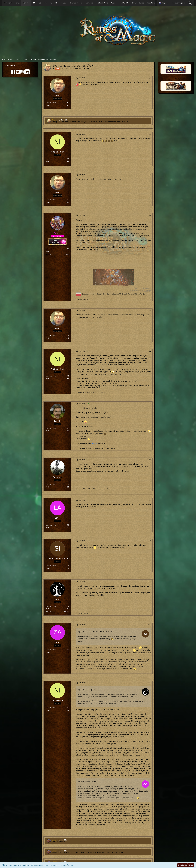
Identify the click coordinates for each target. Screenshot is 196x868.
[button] (78, 3)
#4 (150, 215)
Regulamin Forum (89, 294)
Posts (48, 105)
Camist (81, 356)
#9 (150, 500)
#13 (150, 683)
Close (191, 865)
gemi (90, 659)
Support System (113, 294)
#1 (150, 78)
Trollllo (94, 444)
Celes (87, 84)
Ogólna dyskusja (81, 853)
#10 (150, 541)
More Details (183, 865)
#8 (150, 460)
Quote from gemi (87, 689)
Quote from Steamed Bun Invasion (95, 631)
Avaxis (66, 69)
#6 (150, 351)
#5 (150, 311)
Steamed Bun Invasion (95, 647)
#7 (150, 403)
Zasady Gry (101, 294)
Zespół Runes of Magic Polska (134, 294)
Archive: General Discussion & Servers (109, 853)
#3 (150, 175)
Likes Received (51, 103)
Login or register (179, 3)
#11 (150, 581)
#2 (150, 134)
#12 (150, 625)
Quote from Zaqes (87, 782)
